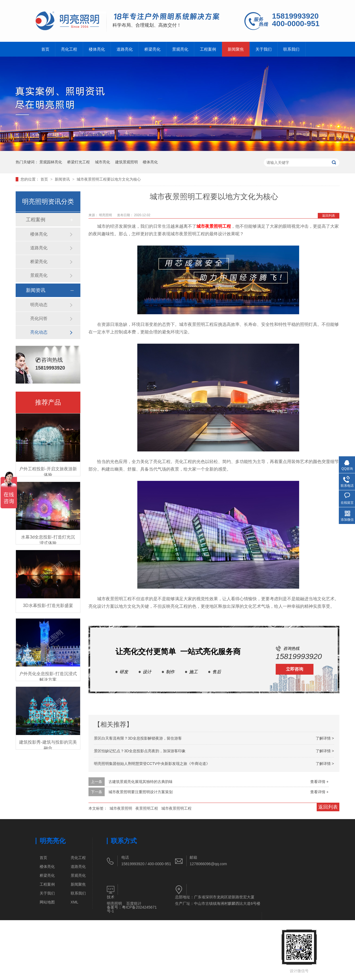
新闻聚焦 (236, 49)
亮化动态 (39, 332)
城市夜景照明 (121, 808)
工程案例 (208, 49)
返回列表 (329, 216)
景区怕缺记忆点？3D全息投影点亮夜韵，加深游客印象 (140, 751)
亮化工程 (69, 49)
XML (75, 902)
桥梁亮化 (152, 49)
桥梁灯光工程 (78, 162)
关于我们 (264, 49)
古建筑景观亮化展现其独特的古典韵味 (141, 782)
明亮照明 (106, 215)
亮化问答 (39, 318)
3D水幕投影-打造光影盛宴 (48, 605)
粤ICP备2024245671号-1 (132, 909)
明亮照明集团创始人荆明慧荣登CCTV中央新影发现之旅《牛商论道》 (152, 764)
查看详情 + (319, 782)
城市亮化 (103, 162)
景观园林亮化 (51, 162)
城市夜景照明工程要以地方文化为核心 (109, 179)
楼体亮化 (97, 49)
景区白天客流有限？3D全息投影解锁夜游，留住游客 (138, 738)
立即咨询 (295, 669)
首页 (45, 49)
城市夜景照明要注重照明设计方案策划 (141, 792)
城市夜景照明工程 (214, 226)
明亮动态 (39, 305)
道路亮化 (125, 49)
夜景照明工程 (147, 808)
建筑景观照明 (127, 162)
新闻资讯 (63, 179)
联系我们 (291, 49)
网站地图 (47, 902)
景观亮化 (180, 49)
